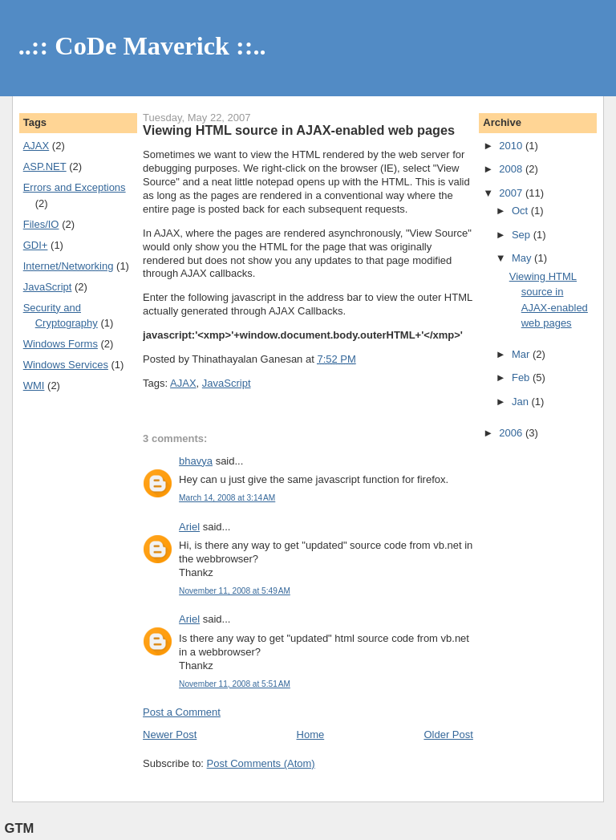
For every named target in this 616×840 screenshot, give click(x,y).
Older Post (448, 734)
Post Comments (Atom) (261, 763)
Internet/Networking (69, 266)
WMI (34, 386)
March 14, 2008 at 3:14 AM (227, 498)
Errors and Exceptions (75, 187)
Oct (521, 211)
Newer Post (170, 734)
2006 (512, 433)
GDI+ (36, 245)
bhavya (196, 461)
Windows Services (66, 365)
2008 (512, 169)
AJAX (36, 146)
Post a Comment (182, 712)
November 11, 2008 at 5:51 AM (235, 684)
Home (311, 734)
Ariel (189, 527)
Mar (522, 354)
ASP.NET (45, 166)
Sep (523, 235)
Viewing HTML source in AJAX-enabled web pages (299, 130)
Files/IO (41, 224)
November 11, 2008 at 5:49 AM (235, 591)
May (523, 258)
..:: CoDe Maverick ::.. (142, 46)
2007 (512, 193)
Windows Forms (61, 344)
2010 (512, 146)
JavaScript (48, 287)
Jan (522, 402)
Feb (522, 377)
